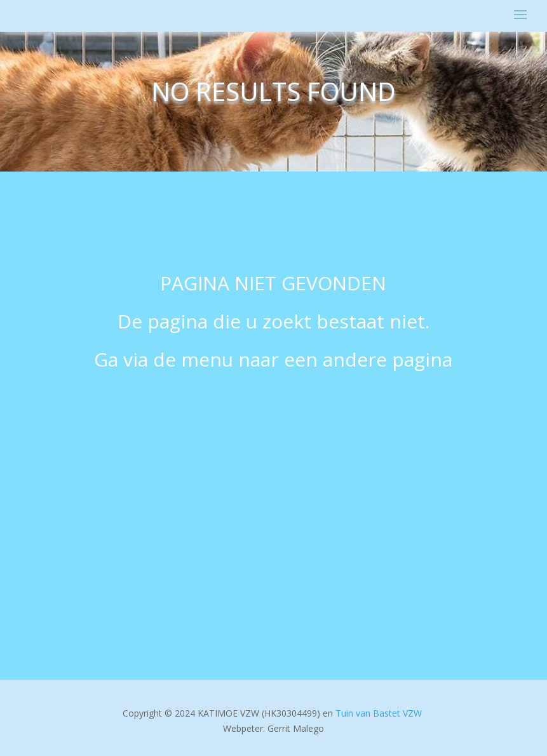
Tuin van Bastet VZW (379, 713)
